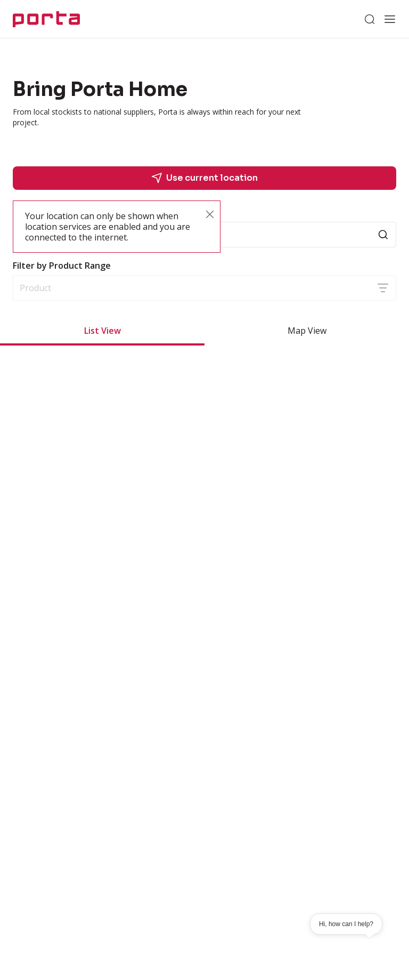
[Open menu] (390, 19)
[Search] (370, 19)
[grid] (204, 511)
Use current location (204, 178)
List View (103, 331)
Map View (307, 331)
